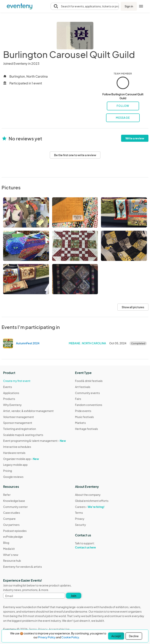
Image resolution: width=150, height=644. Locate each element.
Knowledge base (14, 501)
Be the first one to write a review (75, 155)
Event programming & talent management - (34, 441)
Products (9, 399)
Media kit (9, 549)
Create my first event (17, 381)
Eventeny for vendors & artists (22, 567)
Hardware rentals (14, 453)
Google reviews (13, 477)
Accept (116, 636)
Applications (11, 393)
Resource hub (12, 561)
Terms (79, 513)
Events (8, 387)
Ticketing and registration (20, 429)
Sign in (129, 6)
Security (80, 525)
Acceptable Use (59, 629)
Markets (80, 423)
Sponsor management (18, 423)
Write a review (135, 138)
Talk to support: (92, 545)
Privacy (80, 519)
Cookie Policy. (71, 637)
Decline (134, 636)
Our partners (11, 525)
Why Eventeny (12, 405)
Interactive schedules (17, 447)
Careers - (90, 507)
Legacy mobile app (15, 465)
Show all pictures (133, 307)
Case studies (12, 513)
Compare (9, 519)
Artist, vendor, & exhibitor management (28, 411)
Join (74, 596)
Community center (15, 507)
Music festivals (84, 417)
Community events (87, 393)
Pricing (8, 471)
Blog (6, 543)
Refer (7, 495)
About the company (88, 495)
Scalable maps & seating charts (23, 435)
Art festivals (83, 387)
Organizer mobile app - (21, 459)
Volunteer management (19, 417)
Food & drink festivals (89, 381)
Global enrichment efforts (92, 501)
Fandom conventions (89, 405)
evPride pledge (13, 537)
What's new (11, 555)
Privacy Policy (47, 637)
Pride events (83, 411)
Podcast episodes (15, 531)
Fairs (78, 399)
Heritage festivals (86, 429)
